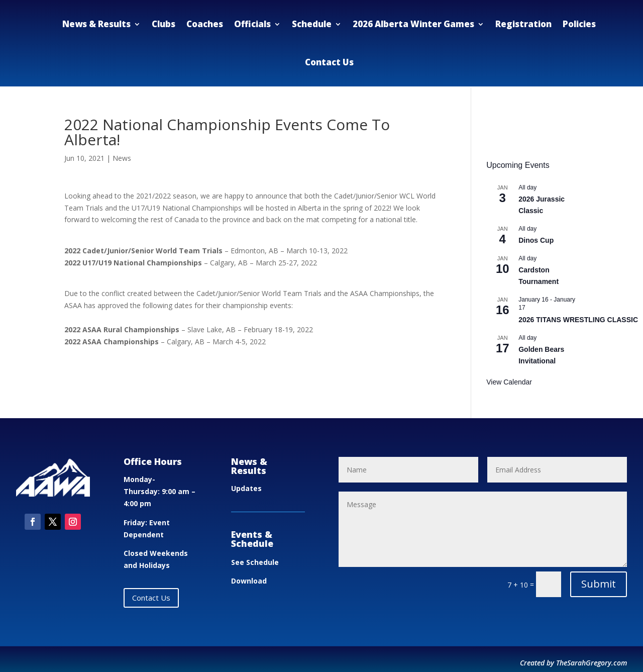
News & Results (96, 24)
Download (249, 581)
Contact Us (329, 62)
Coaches (205, 24)
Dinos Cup (536, 240)
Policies (579, 24)
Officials (252, 24)
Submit (599, 584)
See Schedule (255, 562)
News (122, 158)
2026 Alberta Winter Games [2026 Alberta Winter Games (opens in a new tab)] (413, 24)
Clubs (164, 24)
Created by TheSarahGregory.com (573, 663)
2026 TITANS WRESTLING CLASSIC (578, 320)
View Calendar (509, 382)
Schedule (312, 24)
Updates (246, 488)
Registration (523, 24)
